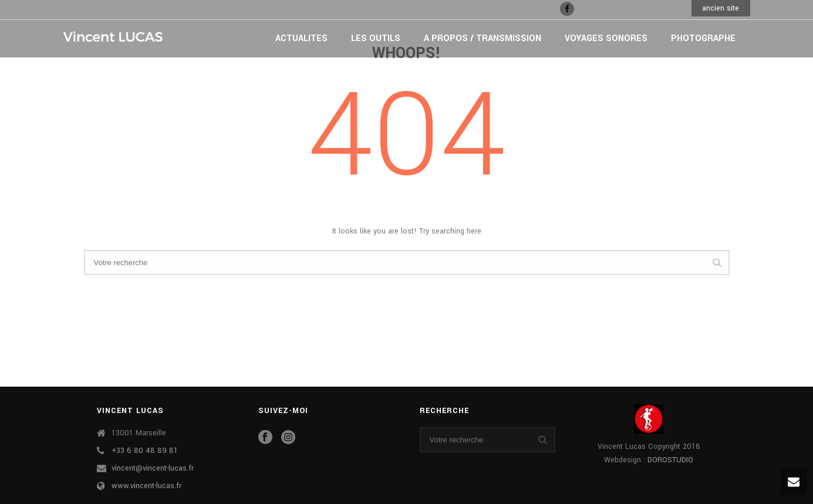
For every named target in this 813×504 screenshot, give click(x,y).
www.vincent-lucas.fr (146, 486)
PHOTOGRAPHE (703, 38)
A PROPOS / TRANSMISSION (483, 38)
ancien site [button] (721, 8)
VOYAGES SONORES (606, 38)
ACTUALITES (301, 38)
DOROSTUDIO (670, 460)
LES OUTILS (376, 38)
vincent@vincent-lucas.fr (153, 468)
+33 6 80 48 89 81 (145, 451)
